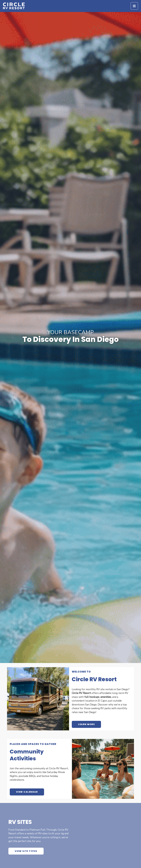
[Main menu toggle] (134, 7)
